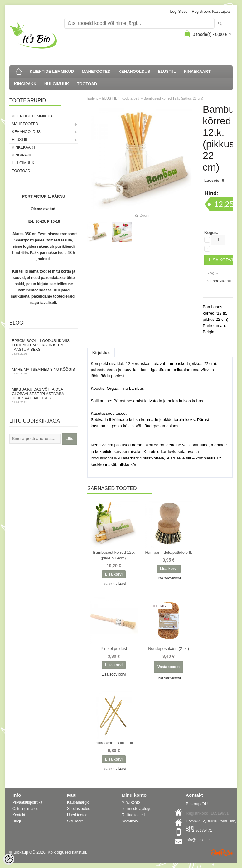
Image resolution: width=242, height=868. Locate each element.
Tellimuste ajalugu (136, 809)
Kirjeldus (101, 352)
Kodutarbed (131, 98)
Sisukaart (75, 821)
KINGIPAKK (25, 84)
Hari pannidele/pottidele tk (168, 552)
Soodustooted (79, 809)
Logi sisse (179, 12)
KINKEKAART (197, 71)
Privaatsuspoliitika (27, 802)
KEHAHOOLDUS (134, 71)
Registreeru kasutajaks (211, 12)
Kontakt (19, 815)
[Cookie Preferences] (9, 859)
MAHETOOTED (96, 71)
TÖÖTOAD (87, 84)
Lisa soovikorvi (218, 281)
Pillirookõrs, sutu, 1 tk (114, 743)
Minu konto (131, 802)
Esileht (92, 98)
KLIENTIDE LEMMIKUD (52, 71)
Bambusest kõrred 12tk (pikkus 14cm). (114, 555)
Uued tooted (77, 815)
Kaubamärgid (78, 802)
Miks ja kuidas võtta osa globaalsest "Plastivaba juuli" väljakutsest (44, 396)
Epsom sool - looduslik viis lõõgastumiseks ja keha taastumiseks (44, 347)
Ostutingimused (25, 809)
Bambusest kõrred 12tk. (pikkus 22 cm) (174, 98)
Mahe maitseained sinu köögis (44, 371)
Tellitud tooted (133, 815)
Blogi (17, 821)
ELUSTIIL (167, 71)
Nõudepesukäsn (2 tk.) (169, 649)
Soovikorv (130, 821)
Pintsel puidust (114, 649)
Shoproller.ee (222, 852)
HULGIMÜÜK (57, 84)
